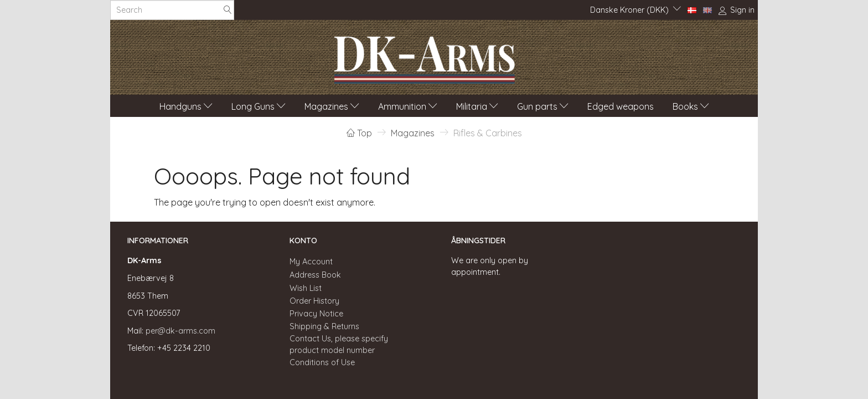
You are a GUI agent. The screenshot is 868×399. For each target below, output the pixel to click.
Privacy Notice (316, 314)
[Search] (228, 10)
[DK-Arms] (425, 57)
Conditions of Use (322, 362)
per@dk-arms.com (180, 331)
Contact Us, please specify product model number (339, 344)
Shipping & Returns (324, 326)
